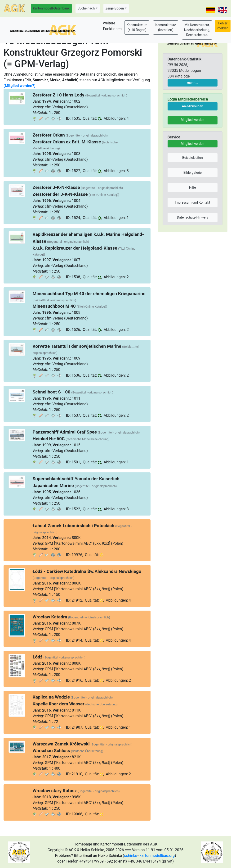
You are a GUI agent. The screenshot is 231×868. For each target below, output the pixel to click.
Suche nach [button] (86, 8)
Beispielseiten (193, 158)
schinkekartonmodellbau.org (149, 856)
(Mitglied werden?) (20, 86)
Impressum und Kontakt (193, 202)
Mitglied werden (193, 120)
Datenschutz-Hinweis (193, 217)
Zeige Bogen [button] (115, 8)
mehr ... (193, 83)
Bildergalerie (193, 173)
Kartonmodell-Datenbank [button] (51, 8)
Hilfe (193, 187)
